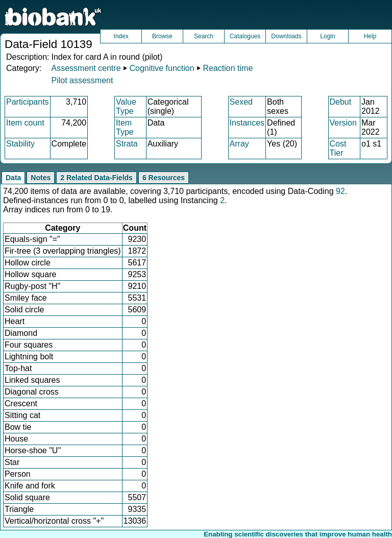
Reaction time (228, 68)
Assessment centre (86, 68)
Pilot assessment (82, 80)
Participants (28, 102)
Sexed (241, 102)
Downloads (286, 36)
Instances (247, 123)
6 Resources (164, 178)
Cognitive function (162, 68)
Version (343, 123)
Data (13, 178)
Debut (341, 102)
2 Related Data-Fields (96, 178)
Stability (20, 144)
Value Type (126, 106)
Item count (25, 123)
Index (121, 36)
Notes (41, 178)
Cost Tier (338, 148)
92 (340, 191)
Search (204, 36)
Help (370, 36)
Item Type (125, 127)
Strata (127, 144)
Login (327, 36)
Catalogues (245, 36)
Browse (162, 36)
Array (239, 144)
